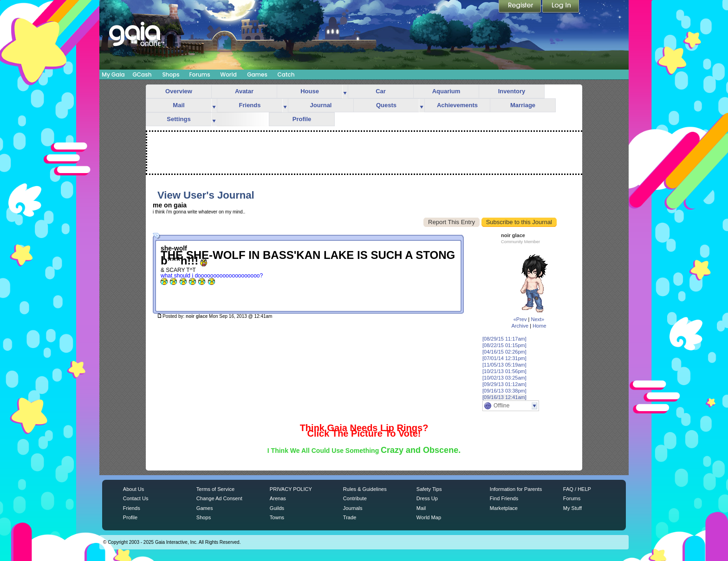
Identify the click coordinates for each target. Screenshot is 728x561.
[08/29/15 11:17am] (504, 339)
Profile (302, 119)
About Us (133, 489)
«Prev (520, 319)
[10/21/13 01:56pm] (504, 371)
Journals (353, 508)
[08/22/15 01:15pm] (504, 345)
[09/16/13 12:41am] (504, 397)
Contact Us (136, 498)
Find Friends (504, 498)
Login (561, 7)
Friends (250, 105)
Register (520, 7)
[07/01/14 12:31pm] (504, 358)
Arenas (278, 498)
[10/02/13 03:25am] (504, 378)
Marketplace (504, 508)
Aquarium (446, 91)
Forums (199, 74)
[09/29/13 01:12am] (504, 384)
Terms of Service (215, 489)
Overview (179, 91)
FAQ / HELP (577, 489)
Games (257, 74)
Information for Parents (516, 489)
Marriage (523, 105)
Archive (520, 326)
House (310, 91)
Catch (286, 74)
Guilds (277, 508)
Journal (321, 105)
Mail (179, 105)
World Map (429, 517)
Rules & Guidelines (365, 489)
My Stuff (572, 508)
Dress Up (427, 498)
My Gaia (113, 74)
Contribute (355, 498)
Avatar (244, 91)
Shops (171, 74)
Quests (386, 105)
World (228, 74)
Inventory (512, 91)
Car (381, 91)
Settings (179, 119)
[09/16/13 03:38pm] (504, 391)
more (345, 92)
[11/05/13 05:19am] (504, 365)
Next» (537, 319)
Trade (350, 517)
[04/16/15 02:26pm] (504, 352)
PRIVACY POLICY (291, 489)
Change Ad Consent (219, 498)
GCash (142, 74)
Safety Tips (429, 489)
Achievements (457, 105)
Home (539, 326)
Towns (277, 517)
